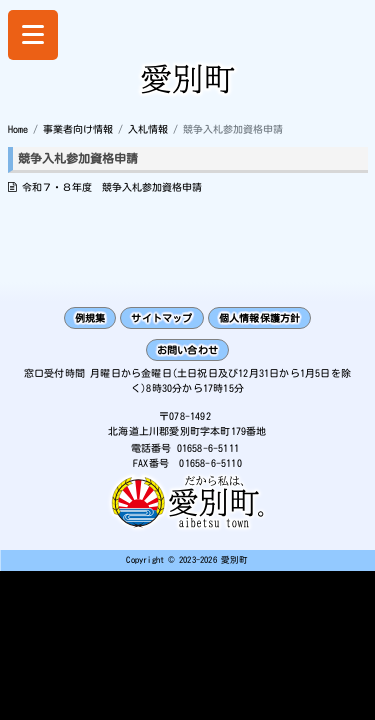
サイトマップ (161, 318)
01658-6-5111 (208, 448)
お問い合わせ (187, 350)
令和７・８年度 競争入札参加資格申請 (112, 187)
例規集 (90, 318)
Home (18, 129)
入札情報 (148, 129)
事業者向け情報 (78, 129)
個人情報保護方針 (260, 318)
